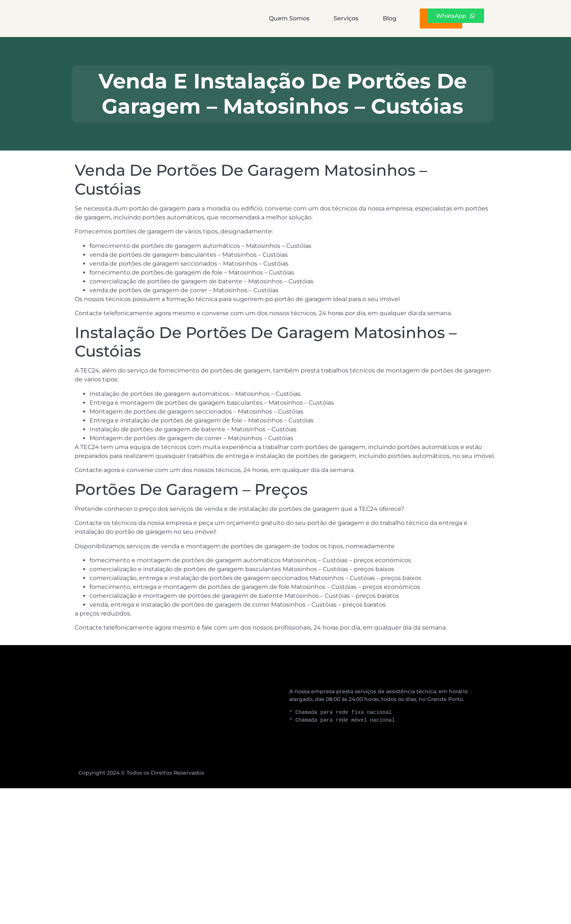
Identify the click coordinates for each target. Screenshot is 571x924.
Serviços (288, 18)
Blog (341, 18)
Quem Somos (221, 18)
